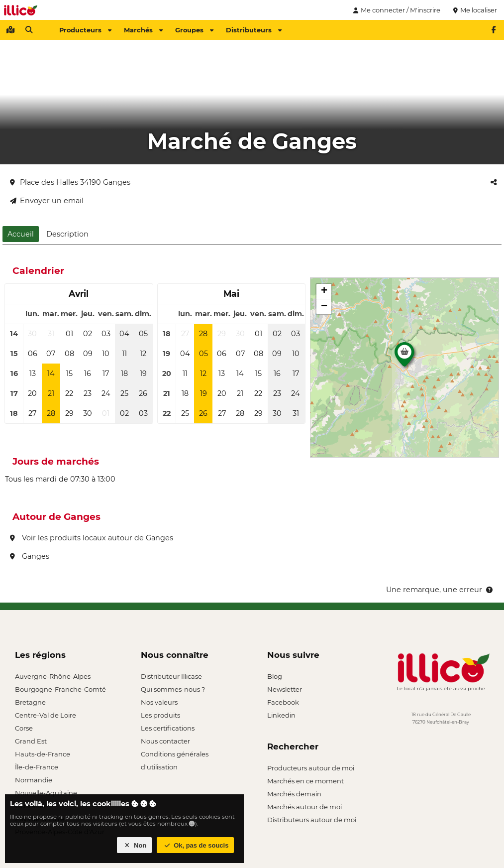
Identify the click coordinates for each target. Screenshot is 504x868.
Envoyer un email (47, 201)
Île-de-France (37, 767)
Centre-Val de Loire (46, 715)
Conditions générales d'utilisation (175, 755)
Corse (24, 728)
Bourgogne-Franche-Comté (60, 689)
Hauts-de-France (43, 754)
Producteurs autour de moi (311, 768)
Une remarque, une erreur (440, 590)
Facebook (283, 702)
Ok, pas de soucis (196, 845)
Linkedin (281, 715)
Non (135, 845)
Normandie (34, 780)
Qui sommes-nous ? (173, 689)
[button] (404, 357)
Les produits (160, 715)
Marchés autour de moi (304, 807)
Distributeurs (254, 30)
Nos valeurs (159, 702)
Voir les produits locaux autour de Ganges (92, 538)
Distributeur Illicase (171, 676)
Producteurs (85, 30)
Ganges (30, 556)
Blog (275, 676)
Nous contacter (165, 741)
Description (67, 234)
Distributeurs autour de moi (312, 820)
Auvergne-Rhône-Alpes (53, 676)
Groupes (194, 30)
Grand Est (31, 741)
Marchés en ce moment (305, 781)
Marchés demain (294, 794)
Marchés (143, 30)
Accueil (21, 234)
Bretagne (30, 702)
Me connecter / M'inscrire (396, 10)
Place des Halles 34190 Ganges (70, 182)
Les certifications (168, 728)
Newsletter (285, 689)
